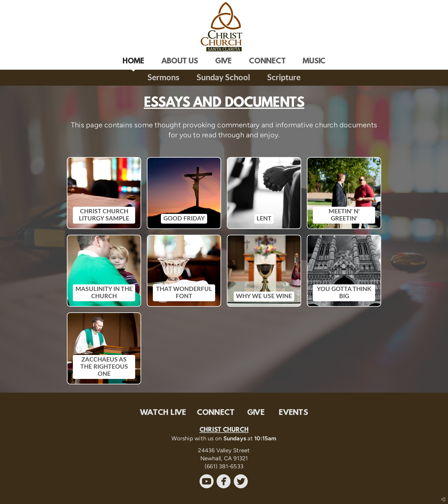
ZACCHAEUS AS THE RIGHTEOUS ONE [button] (104, 367)
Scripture (284, 78)
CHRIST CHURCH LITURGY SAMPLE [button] (104, 215)
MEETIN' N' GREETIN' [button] (344, 215)
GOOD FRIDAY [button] (184, 219)
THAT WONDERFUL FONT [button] (184, 293)
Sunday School (223, 78)
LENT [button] (264, 219)
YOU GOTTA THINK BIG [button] (344, 293)
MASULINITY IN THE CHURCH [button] (104, 293)
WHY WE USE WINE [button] (264, 296)
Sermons (163, 78)
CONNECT (216, 413)
